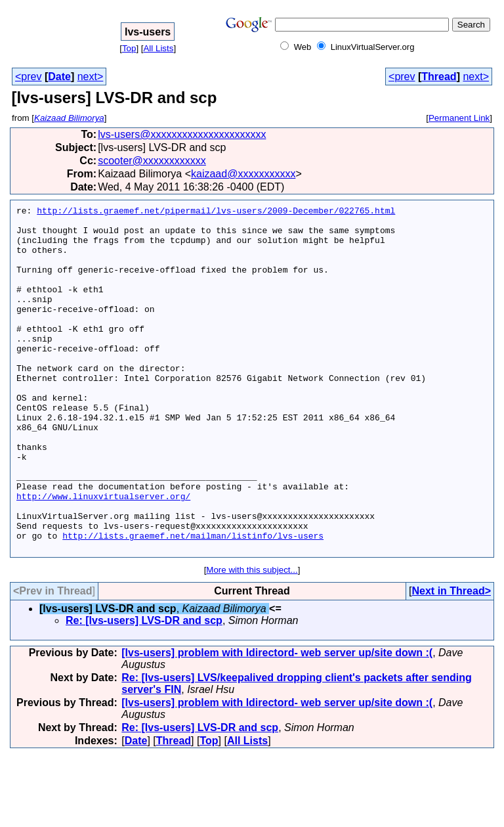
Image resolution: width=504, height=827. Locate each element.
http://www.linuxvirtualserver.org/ (103, 555)
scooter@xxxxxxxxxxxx (152, 161)
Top (129, 48)
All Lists (158, 48)
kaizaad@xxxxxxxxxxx (243, 174)
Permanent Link (459, 118)
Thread (439, 77)
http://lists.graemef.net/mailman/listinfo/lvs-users (193, 602)
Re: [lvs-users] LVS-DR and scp (144, 689)
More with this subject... (252, 639)
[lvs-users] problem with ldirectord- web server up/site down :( (277, 722)
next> (91, 77)
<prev (28, 77)
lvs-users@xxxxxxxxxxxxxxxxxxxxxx (182, 134)
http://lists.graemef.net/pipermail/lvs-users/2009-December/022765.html (216, 212)
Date (59, 77)
